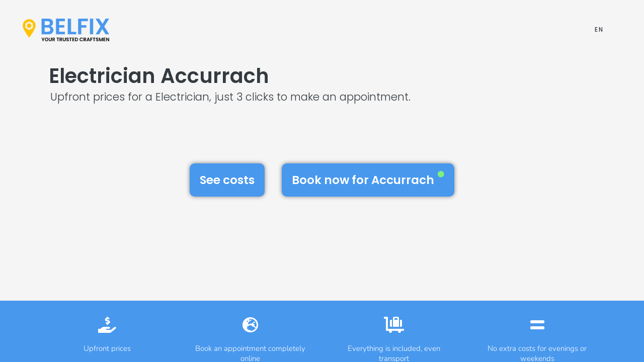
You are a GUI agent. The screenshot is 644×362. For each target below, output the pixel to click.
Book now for (368, 179)
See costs (227, 180)
